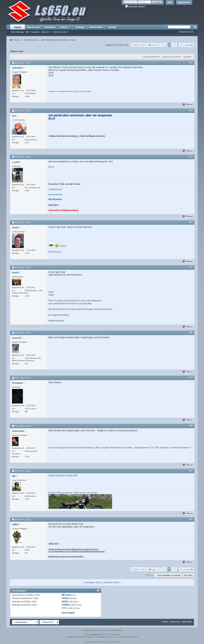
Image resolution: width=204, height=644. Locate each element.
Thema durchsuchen (171, 57)
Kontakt (112, 27)
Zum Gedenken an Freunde (54, 40)
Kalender (35, 32)
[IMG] (65, 601)
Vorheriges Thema (93, 582)
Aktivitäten (50, 27)
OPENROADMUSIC (55, 189)
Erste (152, 45)
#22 (191, 110)
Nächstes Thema (112, 582)
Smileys (65, 598)
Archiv (165, 622)
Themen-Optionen (151, 57)
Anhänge (80, 27)
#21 (191, 62)
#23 (191, 157)
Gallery (65, 27)
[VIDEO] (66, 605)
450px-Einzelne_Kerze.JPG (63, 475)
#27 (191, 378)
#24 (191, 222)
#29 (191, 471)
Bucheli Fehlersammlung (60, 493)
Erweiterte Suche (186, 32)
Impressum (175, 622)
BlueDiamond (55, 199)
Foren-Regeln (68, 613)
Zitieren (188, 105)
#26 (191, 333)
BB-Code (66, 595)
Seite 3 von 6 (140, 45)
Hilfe (170, 2)
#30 (191, 519)
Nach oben (188, 575)
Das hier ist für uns (55, 194)
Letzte (189, 45)
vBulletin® (97, 634)
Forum (18, 27)
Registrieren (184, 2)
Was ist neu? (34, 27)
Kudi (21, 51)
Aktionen (45, 32)
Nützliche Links (60, 32)
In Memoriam (31, 40)
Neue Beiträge (17, 32)
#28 (191, 426)
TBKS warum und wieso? (86, 493)
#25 (191, 267)
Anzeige (186, 57)
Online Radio (96, 27)
